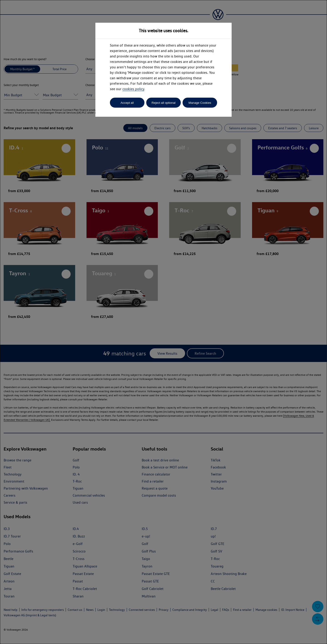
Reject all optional (163, 103)
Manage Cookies (200, 103)
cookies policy (133, 89)
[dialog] (163, 322)
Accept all (127, 103)
